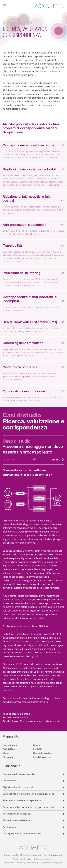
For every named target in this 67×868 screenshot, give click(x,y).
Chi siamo (8, 757)
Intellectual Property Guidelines (21, 863)
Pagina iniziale (10, 745)
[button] (50, 774)
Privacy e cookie (44, 859)
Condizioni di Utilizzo (23, 859)
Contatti (37, 749)
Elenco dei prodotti (43, 753)
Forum (36, 745)
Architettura (9, 749)
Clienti (6, 753)
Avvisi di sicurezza (42, 757)
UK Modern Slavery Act (50, 863)
